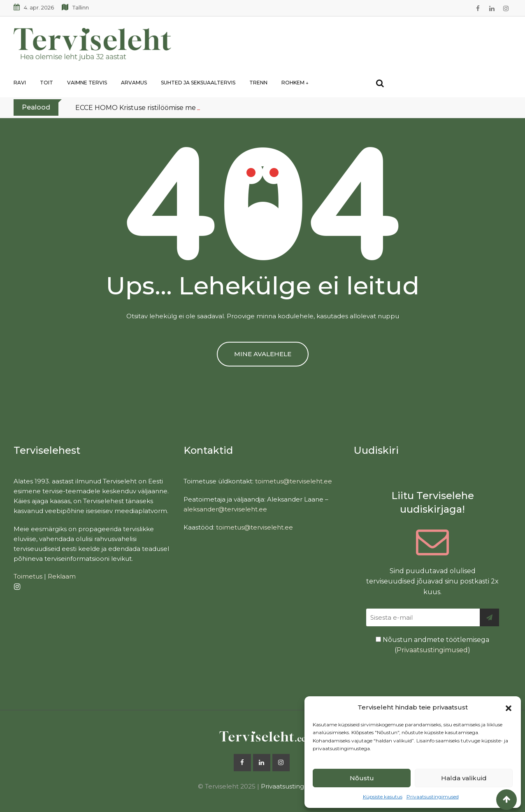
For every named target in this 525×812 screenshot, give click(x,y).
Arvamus (134, 83)
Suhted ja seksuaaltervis (198, 83)
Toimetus (28, 576)
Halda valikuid (464, 778)
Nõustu (362, 778)
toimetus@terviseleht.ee (294, 481)
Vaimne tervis (87, 83)
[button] (509, 707)
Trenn (258, 83)
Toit (46, 83)
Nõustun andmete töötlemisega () (432, 645)
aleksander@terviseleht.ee (225, 509)
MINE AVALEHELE (263, 354)
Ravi (20, 83)
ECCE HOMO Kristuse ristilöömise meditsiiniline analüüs (166, 108)
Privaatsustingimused (433, 797)
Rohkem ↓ (295, 83)
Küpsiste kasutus (383, 797)
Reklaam (62, 576)
